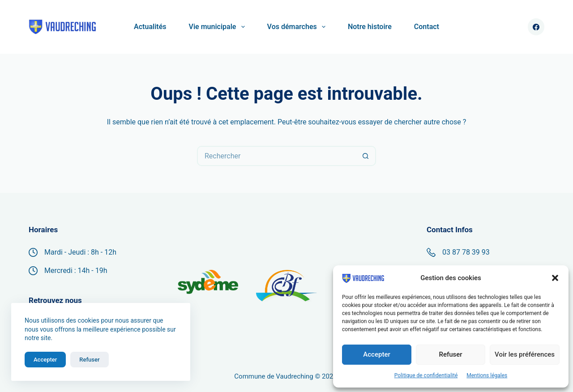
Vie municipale (219, 27)
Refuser (450, 354)
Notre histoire (370, 27)
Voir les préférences (525, 354)
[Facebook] (536, 27)
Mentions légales (487, 375)
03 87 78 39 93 (466, 252)
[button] (555, 278)
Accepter (376, 354)
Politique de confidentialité (426, 375)
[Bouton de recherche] (366, 156)
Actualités (150, 27)
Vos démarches (298, 27)
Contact (427, 27)
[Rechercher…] (276, 156)
